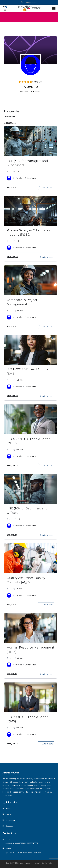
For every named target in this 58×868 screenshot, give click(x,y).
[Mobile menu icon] (54, 8)
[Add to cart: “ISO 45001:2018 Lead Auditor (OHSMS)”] (46, 466)
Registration (10, 820)
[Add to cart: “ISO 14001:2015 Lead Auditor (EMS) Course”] (46, 396)
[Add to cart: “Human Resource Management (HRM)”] (46, 674)
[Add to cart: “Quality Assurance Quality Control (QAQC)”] (46, 605)
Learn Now (7, 795)
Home (8, 808)
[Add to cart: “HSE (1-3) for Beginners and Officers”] (46, 535)
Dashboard (10, 826)
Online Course (30, 178)
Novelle (19, 178)
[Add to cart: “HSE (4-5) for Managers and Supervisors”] (46, 187)
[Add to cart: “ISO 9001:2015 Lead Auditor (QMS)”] (46, 744)
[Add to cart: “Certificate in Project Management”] (46, 326)
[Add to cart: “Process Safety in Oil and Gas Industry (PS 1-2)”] (46, 257)
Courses (9, 814)
